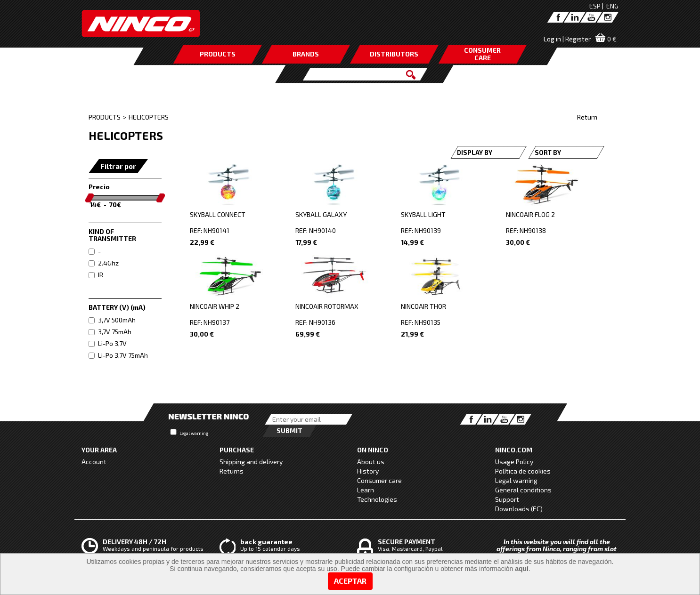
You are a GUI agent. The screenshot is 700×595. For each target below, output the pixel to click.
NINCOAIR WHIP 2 (215, 306)
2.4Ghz (104, 263)
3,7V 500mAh (112, 320)
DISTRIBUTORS (394, 54)
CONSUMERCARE (482, 54)
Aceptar (350, 581)
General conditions (523, 490)
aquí (522, 569)
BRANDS (306, 54)
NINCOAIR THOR (423, 306)
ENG (612, 6)
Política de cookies (523, 471)
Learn (366, 490)
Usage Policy (514, 462)
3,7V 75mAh (110, 332)
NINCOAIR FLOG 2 (530, 214)
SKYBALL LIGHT (423, 214)
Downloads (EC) (519, 509)
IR (96, 275)
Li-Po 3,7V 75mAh (118, 355)
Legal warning (194, 433)
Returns (232, 471)
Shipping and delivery (251, 462)
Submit (289, 430)
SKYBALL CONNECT (218, 214)
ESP (595, 6)
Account (94, 462)
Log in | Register (567, 39)
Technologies (377, 499)
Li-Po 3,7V (108, 343)
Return (587, 117)
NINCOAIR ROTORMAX (327, 306)
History (368, 471)
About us (371, 462)
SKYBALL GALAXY (321, 214)
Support (507, 499)
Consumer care (379, 480)
